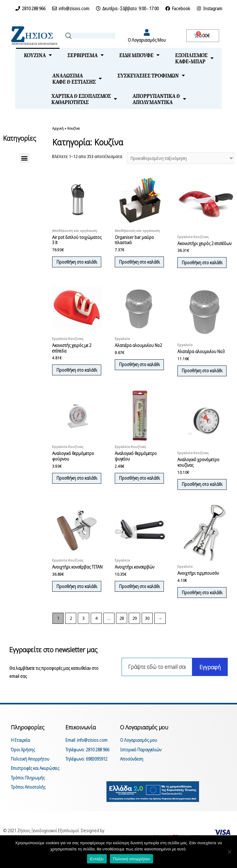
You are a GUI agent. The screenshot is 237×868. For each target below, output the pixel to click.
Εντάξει (97, 859)
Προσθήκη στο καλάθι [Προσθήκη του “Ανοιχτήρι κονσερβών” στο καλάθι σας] (135, 604)
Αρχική (58, 128)
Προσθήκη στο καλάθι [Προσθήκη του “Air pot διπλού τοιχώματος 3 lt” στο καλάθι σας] (72, 265)
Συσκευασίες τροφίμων (151, 75)
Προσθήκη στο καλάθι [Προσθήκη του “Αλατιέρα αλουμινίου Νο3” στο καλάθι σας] (204, 378)
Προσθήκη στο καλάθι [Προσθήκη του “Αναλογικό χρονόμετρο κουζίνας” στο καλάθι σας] (204, 497)
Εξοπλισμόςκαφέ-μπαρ (194, 58)
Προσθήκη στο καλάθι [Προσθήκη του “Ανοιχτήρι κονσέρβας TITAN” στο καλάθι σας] (72, 604)
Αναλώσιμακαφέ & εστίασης (77, 78)
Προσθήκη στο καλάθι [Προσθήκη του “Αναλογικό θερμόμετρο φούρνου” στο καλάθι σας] (72, 494)
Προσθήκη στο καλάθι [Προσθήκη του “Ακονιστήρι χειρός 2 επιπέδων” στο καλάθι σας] (204, 263)
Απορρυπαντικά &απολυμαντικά (159, 99)
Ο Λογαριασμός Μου (147, 40)
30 (147, 634)
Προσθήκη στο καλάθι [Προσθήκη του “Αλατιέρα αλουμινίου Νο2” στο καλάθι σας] (135, 374)
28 (122, 634)
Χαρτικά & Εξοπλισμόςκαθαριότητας (84, 99)
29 (135, 634)
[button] (25, 158)
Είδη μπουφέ (139, 55)
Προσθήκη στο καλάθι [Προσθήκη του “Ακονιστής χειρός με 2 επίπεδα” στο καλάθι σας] (72, 380)
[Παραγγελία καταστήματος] (180, 158)
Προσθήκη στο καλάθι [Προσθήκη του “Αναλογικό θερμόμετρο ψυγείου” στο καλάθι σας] (135, 494)
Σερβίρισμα (85, 55)
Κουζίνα (38, 55)
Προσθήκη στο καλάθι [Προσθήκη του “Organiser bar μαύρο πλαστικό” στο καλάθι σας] (135, 265)
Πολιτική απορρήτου (131, 859)
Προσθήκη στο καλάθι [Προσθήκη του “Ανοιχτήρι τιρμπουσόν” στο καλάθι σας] (204, 607)
